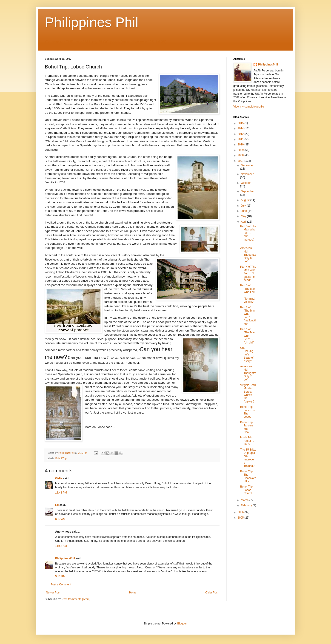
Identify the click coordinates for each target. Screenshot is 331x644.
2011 (241, 139)
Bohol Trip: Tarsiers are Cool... (247, 427)
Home (133, 593)
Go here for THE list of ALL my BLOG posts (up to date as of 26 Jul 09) (106, 42)
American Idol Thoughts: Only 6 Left (248, 255)
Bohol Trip (61, 458)
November (247, 174)
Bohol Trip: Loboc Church (247, 490)
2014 (241, 128)
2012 (241, 134)
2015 (241, 123)
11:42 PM (61, 493)
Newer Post (53, 593)
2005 (241, 518)
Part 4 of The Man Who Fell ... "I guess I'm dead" (248, 273)
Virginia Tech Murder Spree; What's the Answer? (248, 393)
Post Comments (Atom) (76, 599)
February (247, 505)
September (248, 191)
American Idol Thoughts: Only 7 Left (248, 373)
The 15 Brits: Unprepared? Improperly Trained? (248, 458)
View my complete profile (249, 107)
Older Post (212, 593)
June (244, 211)
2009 (241, 150)
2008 (241, 155)
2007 (241, 161)
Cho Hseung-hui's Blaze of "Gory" (247, 355)
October (246, 183)
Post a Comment (61, 584)
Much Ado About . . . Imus (248, 441)
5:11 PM (60, 576)
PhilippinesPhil (65, 558)
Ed (57, 505)
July (244, 206)
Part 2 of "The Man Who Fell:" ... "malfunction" (248, 316)
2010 (241, 145)
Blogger (182, 624)
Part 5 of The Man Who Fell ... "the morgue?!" (248, 235)
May (244, 216)
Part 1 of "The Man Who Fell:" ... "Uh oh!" (248, 336)
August (246, 200)
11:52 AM (61, 546)
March (245, 500)
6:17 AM (60, 519)
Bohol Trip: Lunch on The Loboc (248, 412)
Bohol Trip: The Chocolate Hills (248, 476)
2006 (241, 512)
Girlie (59, 478)
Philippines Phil (92, 22)
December (247, 165)
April (244, 222)
